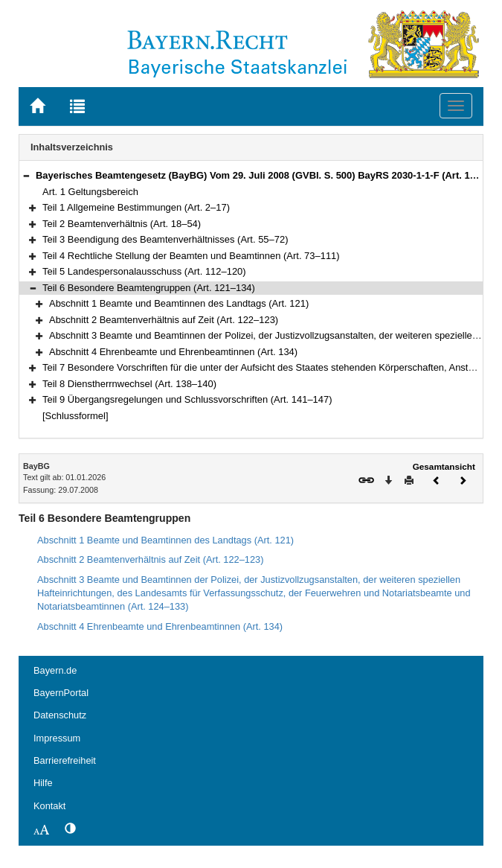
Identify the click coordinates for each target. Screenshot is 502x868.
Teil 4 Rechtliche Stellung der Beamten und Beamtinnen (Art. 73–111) (191, 256)
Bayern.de (55, 670)
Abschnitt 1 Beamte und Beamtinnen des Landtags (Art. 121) (179, 303)
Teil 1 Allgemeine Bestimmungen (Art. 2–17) (136, 207)
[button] (26, 175)
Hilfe (43, 783)
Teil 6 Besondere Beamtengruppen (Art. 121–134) (149, 288)
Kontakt (49, 806)
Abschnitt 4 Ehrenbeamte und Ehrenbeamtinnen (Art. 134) (173, 352)
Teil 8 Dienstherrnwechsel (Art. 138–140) (129, 384)
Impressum (57, 738)
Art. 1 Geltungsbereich (90, 192)
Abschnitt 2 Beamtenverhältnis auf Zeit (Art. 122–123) (164, 320)
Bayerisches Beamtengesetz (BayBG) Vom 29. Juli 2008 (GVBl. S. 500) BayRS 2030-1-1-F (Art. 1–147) (265, 175)
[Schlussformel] (75, 416)
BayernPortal (61, 693)
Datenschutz (60, 715)
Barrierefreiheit (65, 760)
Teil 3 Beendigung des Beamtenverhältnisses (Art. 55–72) (165, 239)
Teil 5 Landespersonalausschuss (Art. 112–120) (144, 271)
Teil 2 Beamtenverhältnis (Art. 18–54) (122, 224)
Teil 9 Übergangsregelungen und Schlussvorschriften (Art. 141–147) (187, 399)
